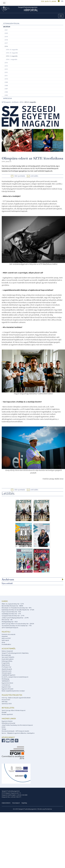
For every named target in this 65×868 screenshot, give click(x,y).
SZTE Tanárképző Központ (10, 628)
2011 (6, 76)
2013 (6, 69)
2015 (6, 63)
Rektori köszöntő (7, 651)
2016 (6, 46)
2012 (6, 72)
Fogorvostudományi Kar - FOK (11, 612)
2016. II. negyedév (12, 56)
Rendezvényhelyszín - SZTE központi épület (15, 731)
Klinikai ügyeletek (7, 714)
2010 (6, 79)
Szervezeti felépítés (8, 657)
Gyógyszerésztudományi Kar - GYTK (13, 616)
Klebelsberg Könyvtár (9, 723)
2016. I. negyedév (12, 59)
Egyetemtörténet (7, 683)
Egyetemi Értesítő (7, 689)
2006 (6, 92)
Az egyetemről (9, 649)
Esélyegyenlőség (7, 661)
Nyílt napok (5, 640)
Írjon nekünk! (7, 583)
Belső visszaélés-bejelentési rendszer (13, 691)
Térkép (4, 729)
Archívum (7, 27)
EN (62, 1)
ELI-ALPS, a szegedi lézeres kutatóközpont (15, 677)
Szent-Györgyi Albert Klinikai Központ (14, 710)
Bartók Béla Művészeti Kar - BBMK (12, 606)
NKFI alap (5, 702)
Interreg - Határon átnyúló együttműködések (16, 698)
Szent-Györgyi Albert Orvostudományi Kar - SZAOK (18, 624)
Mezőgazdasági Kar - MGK (10, 622)
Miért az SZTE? (6, 638)
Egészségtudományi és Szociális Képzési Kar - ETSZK (18, 610)
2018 (6, 40)
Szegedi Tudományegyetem (28, 9)
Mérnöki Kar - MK (7, 620)
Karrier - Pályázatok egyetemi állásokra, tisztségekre (18, 733)
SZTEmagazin (6, 102)
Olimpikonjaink (6, 673)
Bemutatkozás (6, 655)
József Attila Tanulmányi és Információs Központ (17, 725)
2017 (6, 43)
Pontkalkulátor (6, 644)
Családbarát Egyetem (9, 675)
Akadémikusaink (7, 669)
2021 (6, 30)
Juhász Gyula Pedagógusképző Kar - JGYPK (15, 618)
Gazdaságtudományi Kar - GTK (11, 614)
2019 (6, 37)
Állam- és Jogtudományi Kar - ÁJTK (13, 604)
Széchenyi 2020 (7, 704)
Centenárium (6, 685)
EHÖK (4, 727)
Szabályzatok (6, 681)
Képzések (5, 636)
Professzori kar (6, 667)
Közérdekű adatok (8, 659)
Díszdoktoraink (7, 671)
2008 (6, 85)
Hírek (3, 642)
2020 (6, 33)
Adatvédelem (6, 803)
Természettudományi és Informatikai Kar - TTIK (17, 626)
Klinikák (4, 712)
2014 (6, 66)
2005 (6, 95)
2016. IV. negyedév (12, 50)
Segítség (24, 803)
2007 (6, 89)
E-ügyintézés (6, 663)
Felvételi (6, 632)
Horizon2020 (6, 700)
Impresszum (8, 98)
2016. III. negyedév (12, 53)
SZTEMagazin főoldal (11, 23)
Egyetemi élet (6, 687)
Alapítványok (6, 665)
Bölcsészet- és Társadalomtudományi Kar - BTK (17, 608)
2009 (6, 82)
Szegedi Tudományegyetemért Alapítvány (15, 653)
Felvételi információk (9, 634)
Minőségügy (6, 679)
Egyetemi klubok (7, 721)
